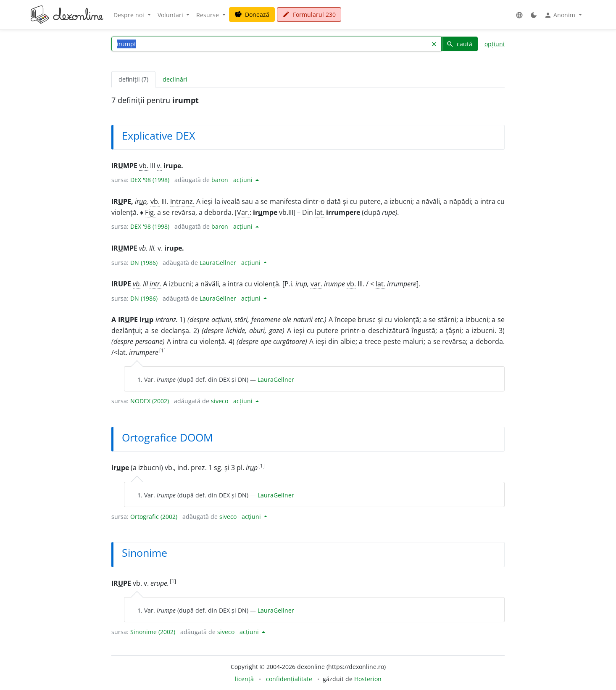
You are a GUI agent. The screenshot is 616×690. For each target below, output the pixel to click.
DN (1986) (144, 263)
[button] (519, 15)
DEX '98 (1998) (150, 180)
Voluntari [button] (171, 15)
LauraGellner (218, 263)
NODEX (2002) (150, 401)
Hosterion (368, 679)
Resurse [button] (208, 15)
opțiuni (495, 44)
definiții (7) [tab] (133, 79)
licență (244, 679)
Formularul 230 (309, 15)
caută (459, 44)
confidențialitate (289, 679)
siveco (220, 401)
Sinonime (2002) (153, 632)
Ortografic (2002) (154, 517)
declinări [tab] (175, 79)
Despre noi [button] (130, 15)
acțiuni (244, 180)
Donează (252, 15)
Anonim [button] (561, 15)
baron (220, 180)
